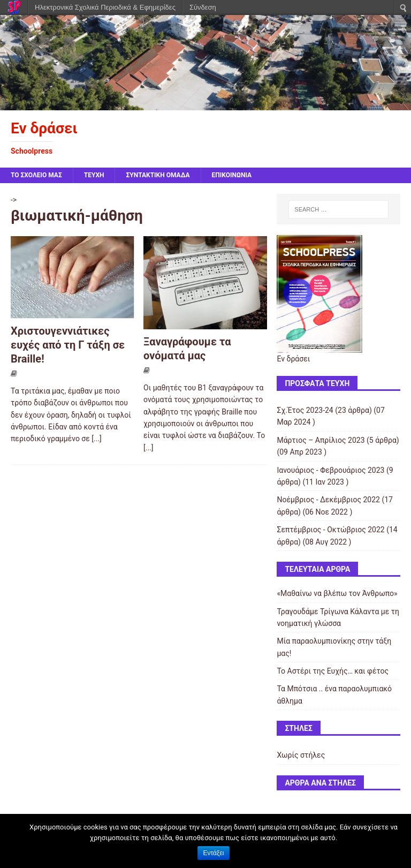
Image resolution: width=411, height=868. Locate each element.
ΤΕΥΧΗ (94, 175)
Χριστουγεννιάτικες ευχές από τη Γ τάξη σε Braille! (68, 345)
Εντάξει (214, 853)
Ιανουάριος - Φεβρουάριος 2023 (330, 470)
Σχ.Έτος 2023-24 (305, 410)
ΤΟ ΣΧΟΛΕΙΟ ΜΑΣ (36, 175)
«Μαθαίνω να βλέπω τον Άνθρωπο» (337, 593)
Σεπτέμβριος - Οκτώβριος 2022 (330, 530)
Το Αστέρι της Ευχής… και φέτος (333, 671)
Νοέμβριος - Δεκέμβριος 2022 (328, 500)
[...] (97, 439)
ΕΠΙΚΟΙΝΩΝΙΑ (232, 175)
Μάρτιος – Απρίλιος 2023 (321, 440)
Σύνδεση (203, 7)
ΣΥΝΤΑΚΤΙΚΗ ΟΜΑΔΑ (158, 175)
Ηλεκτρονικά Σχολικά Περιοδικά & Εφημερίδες (105, 7)
